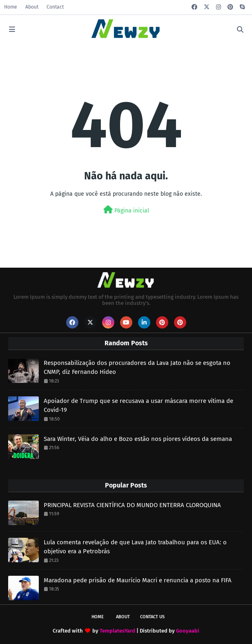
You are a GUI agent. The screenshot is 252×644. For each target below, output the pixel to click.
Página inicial (126, 210)
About (32, 7)
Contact (55, 7)
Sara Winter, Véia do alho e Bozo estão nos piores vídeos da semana (138, 439)
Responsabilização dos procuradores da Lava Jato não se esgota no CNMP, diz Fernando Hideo (137, 368)
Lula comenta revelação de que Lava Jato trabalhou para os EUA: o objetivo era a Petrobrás (135, 547)
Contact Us (152, 617)
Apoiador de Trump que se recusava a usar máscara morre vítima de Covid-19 (138, 406)
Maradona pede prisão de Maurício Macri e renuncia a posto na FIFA (138, 580)
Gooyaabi (188, 631)
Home (11, 7)
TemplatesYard (117, 631)
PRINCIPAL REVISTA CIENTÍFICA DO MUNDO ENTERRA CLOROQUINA (132, 505)
